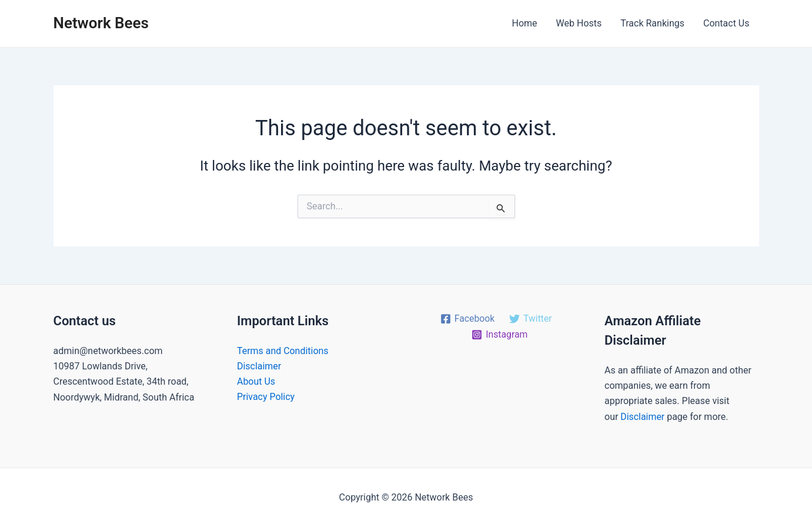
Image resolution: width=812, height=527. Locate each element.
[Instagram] (499, 335)
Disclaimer (259, 366)
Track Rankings (652, 23)
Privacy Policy (266, 397)
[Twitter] (531, 319)
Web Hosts (579, 23)
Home (525, 23)
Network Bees (101, 23)
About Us (256, 381)
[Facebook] (467, 319)
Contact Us (726, 23)
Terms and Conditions (283, 351)
